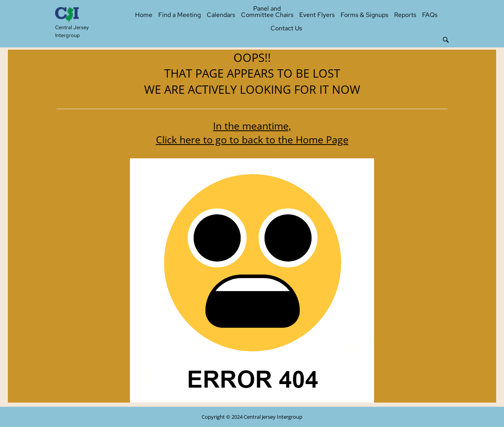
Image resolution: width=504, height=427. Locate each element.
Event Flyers (317, 15)
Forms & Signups (364, 15)
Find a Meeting (180, 15)
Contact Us (286, 28)
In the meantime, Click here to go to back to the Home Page (252, 133)
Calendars (221, 15)
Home (144, 15)
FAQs (430, 15)
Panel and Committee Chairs (267, 12)
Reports (405, 15)
